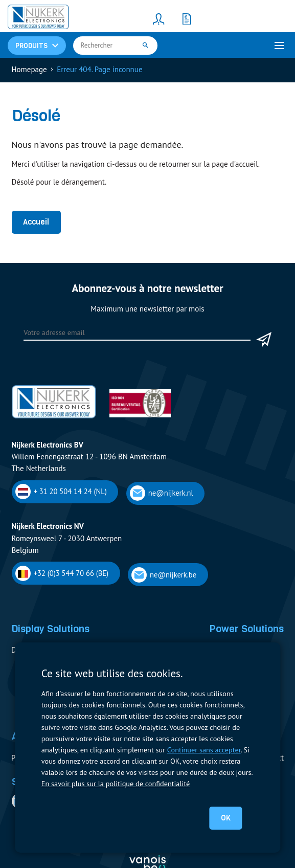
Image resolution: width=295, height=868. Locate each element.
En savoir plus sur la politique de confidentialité (116, 783)
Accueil (36, 222)
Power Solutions (246, 629)
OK (226, 818)
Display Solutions (50, 629)
